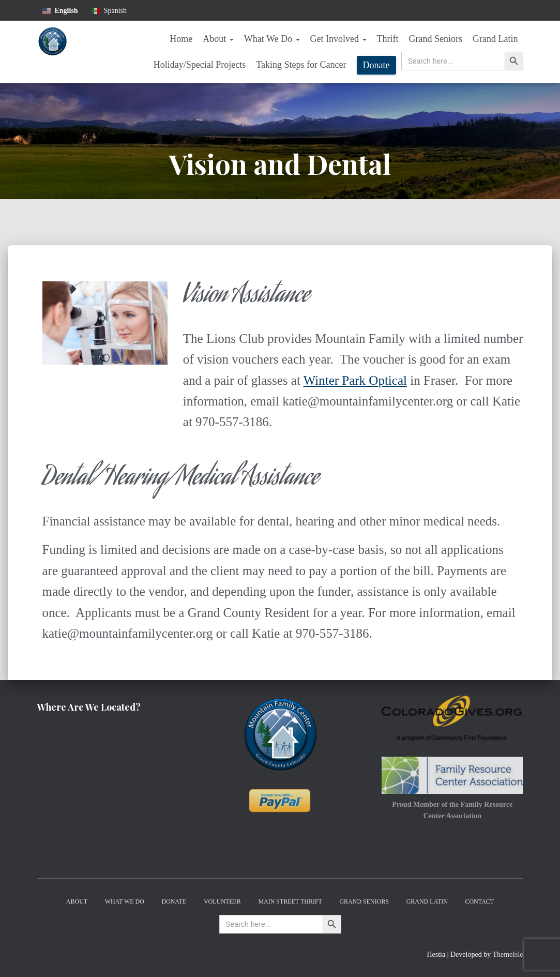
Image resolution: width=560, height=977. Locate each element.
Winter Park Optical (355, 380)
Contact (479, 901)
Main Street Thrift (290, 901)
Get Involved (338, 39)
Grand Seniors (436, 39)
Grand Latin (495, 39)
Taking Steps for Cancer (301, 65)
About (218, 39)
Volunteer (222, 901)
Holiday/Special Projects (200, 65)
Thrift (388, 39)
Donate (376, 65)
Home (181, 39)
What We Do (272, 39)
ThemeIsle (508, 955)
